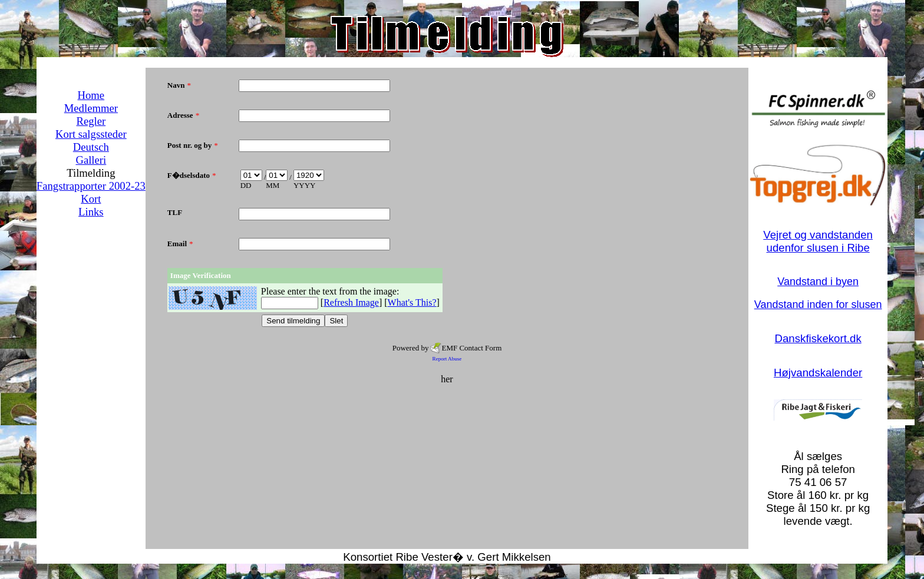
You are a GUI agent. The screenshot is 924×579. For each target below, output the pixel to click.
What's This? (412, 302)
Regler (91, 121)
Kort (91, 199)
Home (91, 95)
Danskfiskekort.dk (818, 338)
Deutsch (91, 147)
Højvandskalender (818, 373)
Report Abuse (447, 359)
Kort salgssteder (91, 134)
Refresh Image (351, 302)
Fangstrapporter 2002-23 (91, 186)
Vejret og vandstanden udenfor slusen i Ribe (818, 241)
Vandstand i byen (818, 282)
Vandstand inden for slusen (818, 305)
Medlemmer (91, 108)
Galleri (91, 160)
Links (91, 212)
